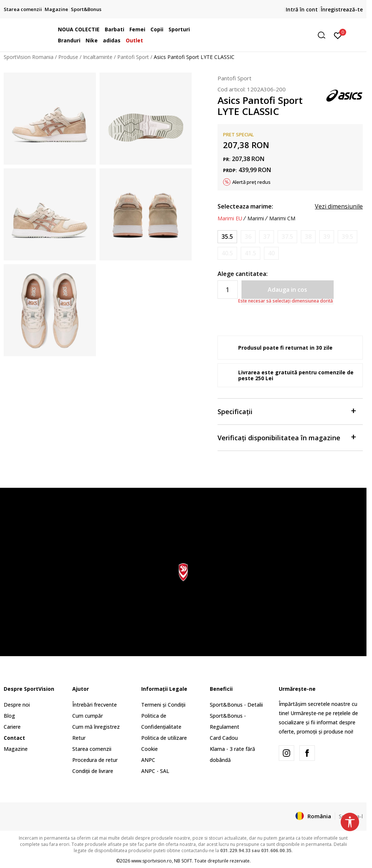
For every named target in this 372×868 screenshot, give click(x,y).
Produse (68, 57)
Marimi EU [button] (230, 218)
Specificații (286, 411)
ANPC (148, 760)
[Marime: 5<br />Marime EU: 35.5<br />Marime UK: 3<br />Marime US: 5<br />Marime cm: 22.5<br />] (227, 237)
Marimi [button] (256, 218)
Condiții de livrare (93, 771)
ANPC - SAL (155, 771)
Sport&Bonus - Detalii (236, 705)
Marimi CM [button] (282, 218)
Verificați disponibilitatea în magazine (286, 437)
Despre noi (17, 705)
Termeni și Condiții (163, 705)
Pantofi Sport (133, 57)
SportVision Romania (29, 57)
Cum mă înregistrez (96, 727)
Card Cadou (224, 738)
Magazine (16, 749)
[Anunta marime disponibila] (248, 237)
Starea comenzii (92, 749)
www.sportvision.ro (152, 861)
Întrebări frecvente (95, 705)
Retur (79, 738)
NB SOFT (183, 861)
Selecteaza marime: (245, 206)
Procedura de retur (95, 760)
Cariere (12, 727)
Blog (9, 716)
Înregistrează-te (342, 9)
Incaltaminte (98, 57)
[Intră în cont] (338, 35)
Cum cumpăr (88, 716)
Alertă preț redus (251, 182)
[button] (272, 35)
